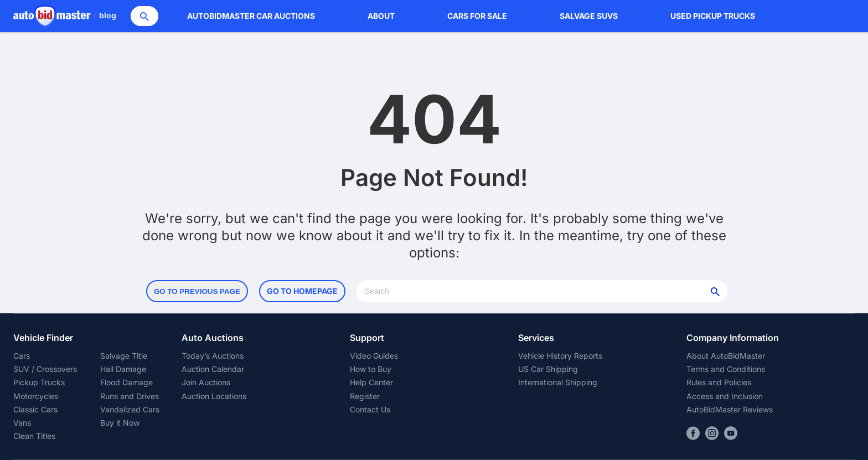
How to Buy (371, 369)
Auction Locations (214, 396)
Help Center (371, 382)
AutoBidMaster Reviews (730, 409)
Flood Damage (126, 382)
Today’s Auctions (213, 356)
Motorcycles (36, 396)
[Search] (144, 16)
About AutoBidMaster (726, 356)
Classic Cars (35, 409)
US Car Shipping (548, 369)
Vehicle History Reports (560, 356)
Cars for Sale (477, 16)
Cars (22, 356)
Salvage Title (124, 356)
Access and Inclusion (725, 396)
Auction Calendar (213, 369)
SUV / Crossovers (45, 369)
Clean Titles (34, 436)
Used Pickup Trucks (713, 16)
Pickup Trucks (39, 382)
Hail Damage (123, 369)
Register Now (830, 16)
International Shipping (558, 382)
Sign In (794, 16)
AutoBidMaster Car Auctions (251, 16)
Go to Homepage (302, 291)
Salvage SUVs (589, 16)
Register (365, 396)
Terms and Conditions (726, 369)
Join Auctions (206, 382)
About (381, 16)
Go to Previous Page (197, 291)
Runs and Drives (130, 396)
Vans (22, 423)
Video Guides (374, 356)
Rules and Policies (719, 382)
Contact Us (370, 409)
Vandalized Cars (130, 409)
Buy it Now (120, 423)
